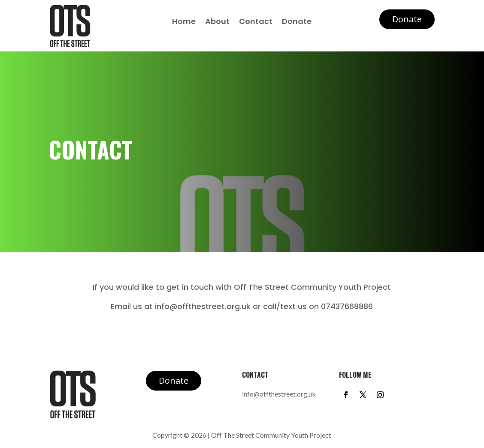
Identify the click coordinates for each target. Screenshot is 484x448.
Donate (297, 23)
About (217, 23)
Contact (256, 23)
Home (184, 23)
